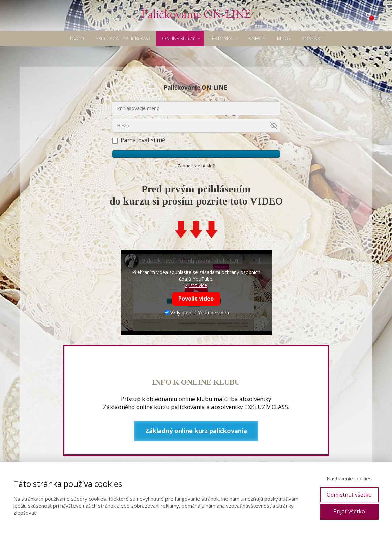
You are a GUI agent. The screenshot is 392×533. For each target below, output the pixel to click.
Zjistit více (196, 285)
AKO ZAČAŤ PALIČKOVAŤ (123, 38)
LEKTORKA (221, 38)
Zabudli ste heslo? (196, 166)
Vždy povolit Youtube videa (197, 312)
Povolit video (196, 299)
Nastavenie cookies (349, 478)
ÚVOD (77, 38)
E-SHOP (257, 38)
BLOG (284, 38)
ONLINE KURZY (178, 38)
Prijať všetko (349, 511)
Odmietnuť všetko (349, 495)
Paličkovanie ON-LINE (196, 15)
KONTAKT (312, 38)
